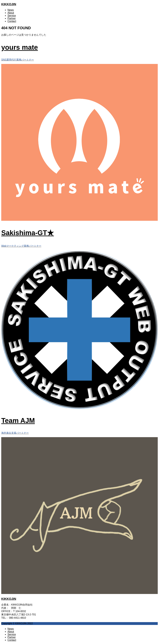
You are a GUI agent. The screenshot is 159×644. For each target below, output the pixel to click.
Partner (12, 18)
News (11, 10)
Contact (12, 21)
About (11, 13)
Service (12, 16)
